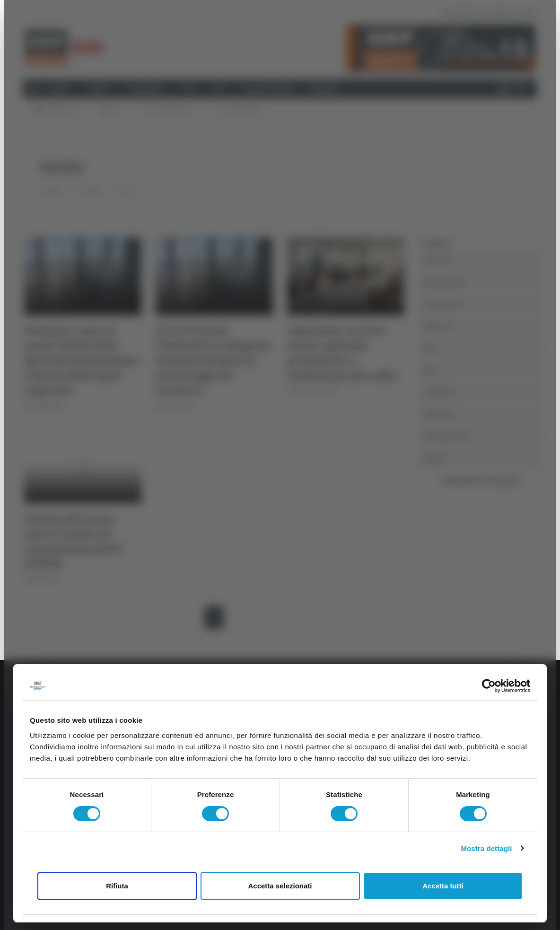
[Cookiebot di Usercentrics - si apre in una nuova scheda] (489, 686)
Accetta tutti (443, 886)
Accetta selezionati (280, 886)
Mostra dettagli (486, 848)
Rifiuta (117, 886)
